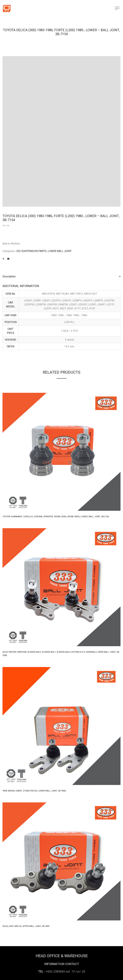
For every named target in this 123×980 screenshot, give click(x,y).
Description (9, 277)
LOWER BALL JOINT (60, 251)
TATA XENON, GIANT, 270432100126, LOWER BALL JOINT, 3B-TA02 (34, 791)
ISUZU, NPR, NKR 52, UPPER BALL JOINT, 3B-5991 (26, 926)
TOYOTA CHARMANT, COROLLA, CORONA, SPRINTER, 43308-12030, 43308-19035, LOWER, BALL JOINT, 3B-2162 (56, 516)
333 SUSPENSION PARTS (31, 251)
